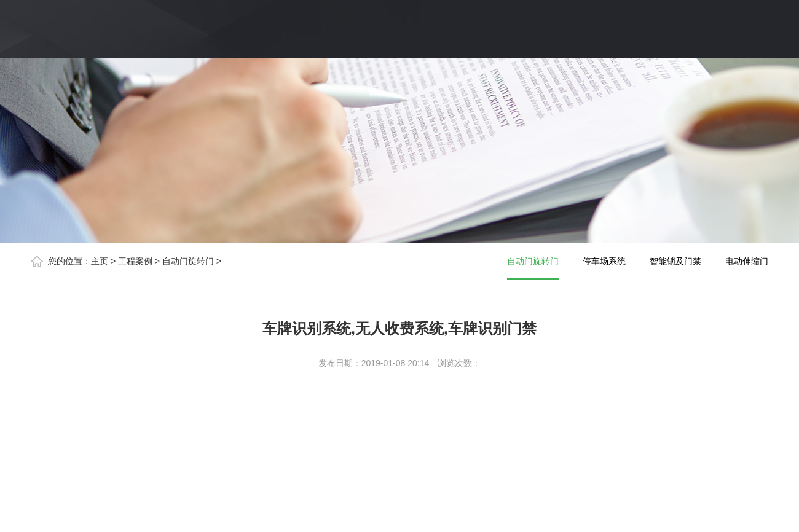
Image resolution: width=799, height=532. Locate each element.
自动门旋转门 (188, 261)
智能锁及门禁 (675, 261)
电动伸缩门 (747, 261)
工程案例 (135, 261)
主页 (100, 261)
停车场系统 (604, 261)
